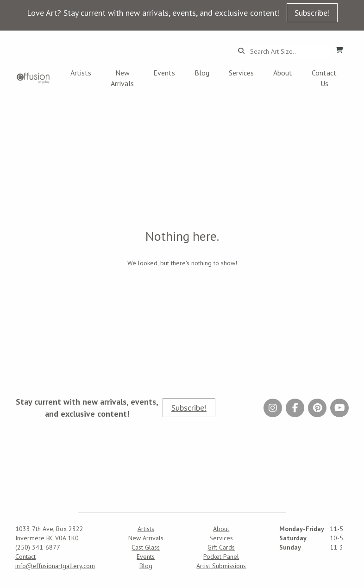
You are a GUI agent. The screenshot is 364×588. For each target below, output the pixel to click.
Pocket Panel (221, 557)
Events (164, 73)
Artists (81, 73)
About (283, 73)
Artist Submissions (221, 566)
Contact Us (324, 78)
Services (241, 73)
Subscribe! (312, 13)
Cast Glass (146, 547)
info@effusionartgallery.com (55, 566)
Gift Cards (221, 547)
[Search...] (287, 51)
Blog (202, 73)
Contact (25, 557)
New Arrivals (122, 78)
